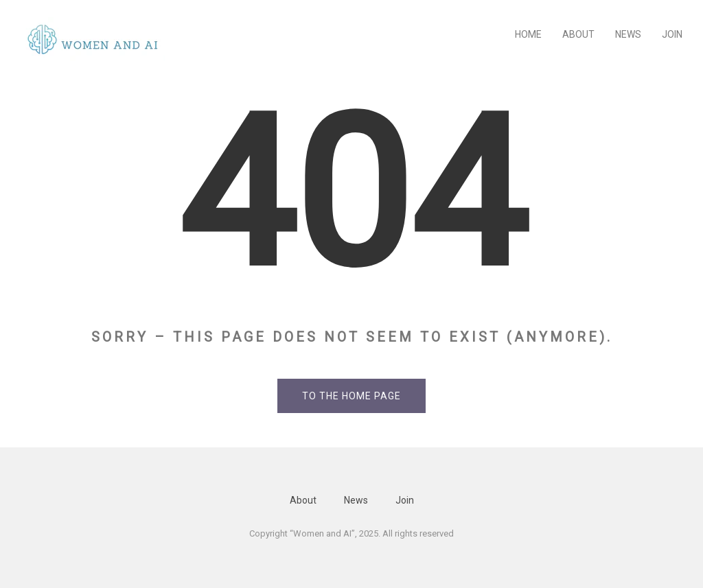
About (578, 34)
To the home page (351, 396)
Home (528, 34)
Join (672, 34)
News (628, 34)
